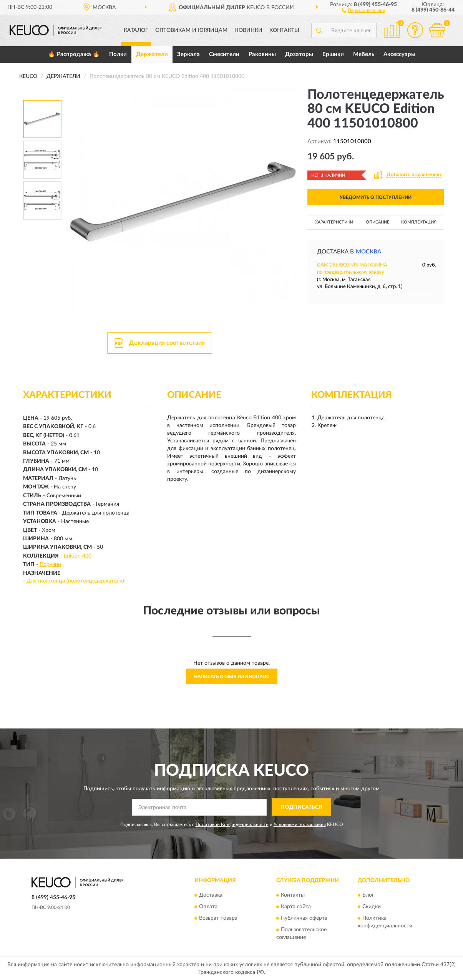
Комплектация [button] (419, 222)
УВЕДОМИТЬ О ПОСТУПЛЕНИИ (376, 197)
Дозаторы (299, 54)
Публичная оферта (304, 919)
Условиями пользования (300, 824)
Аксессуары (399, 54)
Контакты (284, 30)
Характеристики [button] (334, 222)
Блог (368, 896)
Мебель (364, 54)
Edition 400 (78, 556)
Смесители (224, 54)
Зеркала (188, 54)
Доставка (211, 896)
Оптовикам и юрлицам (191, 30)
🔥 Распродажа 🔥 (74, 54)
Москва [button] (368, 252)
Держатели (152, 54)
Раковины (262, 54)
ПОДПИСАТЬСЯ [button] (301, 807)
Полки (118, 54)
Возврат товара (218, 919)
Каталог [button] (136, 30)
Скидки (372, 907)
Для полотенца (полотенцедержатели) (75, 581)
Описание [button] (378, 222)
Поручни (50, 564)
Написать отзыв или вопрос (232, 677)
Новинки (248, 30)
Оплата (208, 907)
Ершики (333, 54)
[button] (363, 10)
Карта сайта (296, 907)
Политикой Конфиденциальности (232, 824)
